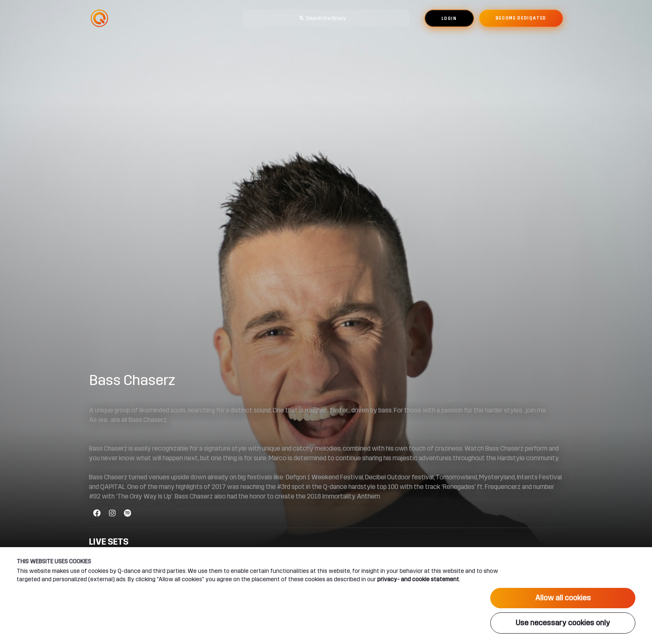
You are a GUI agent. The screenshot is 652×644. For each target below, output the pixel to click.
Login (449, 19)
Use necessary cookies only (563, 623)
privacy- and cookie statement (418, 579)
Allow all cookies (563, 598)
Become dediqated (521, 18)
